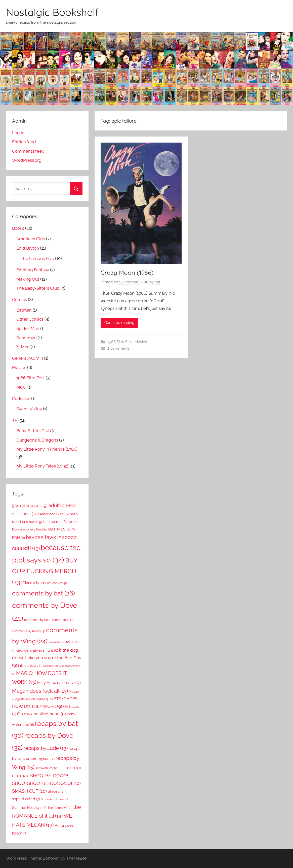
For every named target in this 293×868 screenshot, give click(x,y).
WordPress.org (27, 160)
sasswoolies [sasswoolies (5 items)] (46, 768)
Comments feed (28, 151)
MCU (21, 387)
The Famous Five (37, 258)
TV (15, 420)
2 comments (118, 348)
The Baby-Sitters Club (38, 288)
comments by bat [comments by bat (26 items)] (44, 593)
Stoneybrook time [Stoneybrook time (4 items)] (54, 799)
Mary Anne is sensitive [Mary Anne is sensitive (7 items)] (59, 682)
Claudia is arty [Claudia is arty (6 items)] (37, 583)
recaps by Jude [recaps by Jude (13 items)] (46, 748)
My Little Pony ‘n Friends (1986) (47, 449)
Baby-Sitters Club (34, 431)
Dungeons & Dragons (37, 440)
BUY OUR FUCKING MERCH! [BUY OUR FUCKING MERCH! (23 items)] (45, 571)
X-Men (23, 347)
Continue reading (119, 323)
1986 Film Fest (120, 342)
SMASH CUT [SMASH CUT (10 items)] (29, 791)
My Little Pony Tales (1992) (42, 466)
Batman (24, 310)
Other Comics (30, 319)
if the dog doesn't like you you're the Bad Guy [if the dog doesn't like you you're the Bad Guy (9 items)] (47, 658)
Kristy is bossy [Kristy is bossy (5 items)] (30, 666)
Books (18, 228)
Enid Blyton (28, 248)
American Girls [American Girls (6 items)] (54, 514)
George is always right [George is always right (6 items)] (37, 650)
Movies (141, 342)
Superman (27, 338)
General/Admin (28, 358)
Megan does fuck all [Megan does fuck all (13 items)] (40, 691)
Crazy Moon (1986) (127, 273)
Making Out (28, 279)
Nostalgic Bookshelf (52, 12)
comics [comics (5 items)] (59, 583)
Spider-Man (28, 328)
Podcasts (21, 398)
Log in (18, 133)
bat (157, 282)
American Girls (31, 239)
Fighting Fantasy (33, 270)
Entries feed (24, 142)
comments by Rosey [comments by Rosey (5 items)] (29, 631)
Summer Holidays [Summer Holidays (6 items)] (29, 808)
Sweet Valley (29, 409)
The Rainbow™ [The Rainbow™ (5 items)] (60, 808)
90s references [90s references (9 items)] (30, 506)
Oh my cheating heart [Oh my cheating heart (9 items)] (41, 714)
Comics (19, 299)
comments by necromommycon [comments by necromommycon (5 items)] (49, 620)
